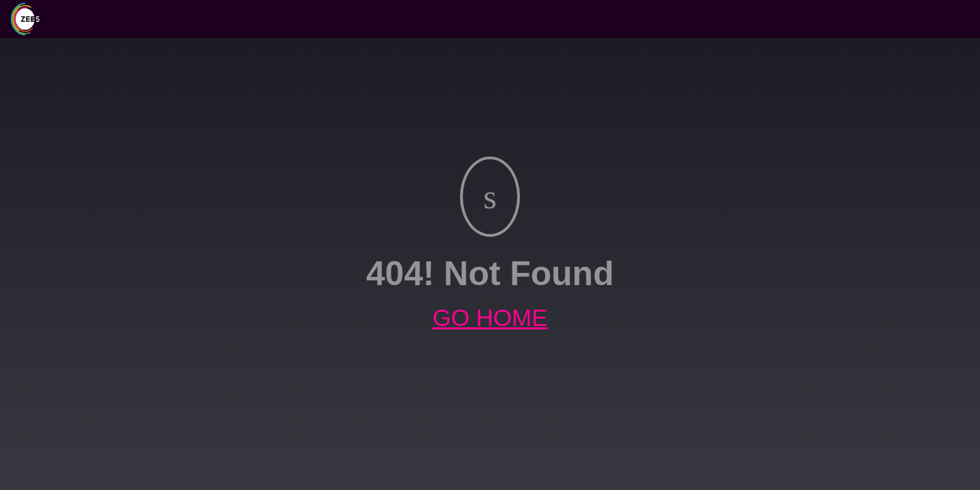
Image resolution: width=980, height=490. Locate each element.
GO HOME (490, 317)
